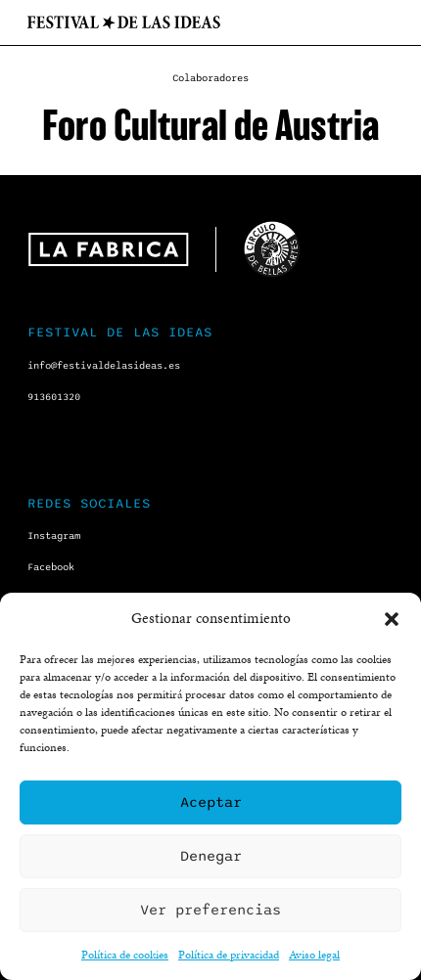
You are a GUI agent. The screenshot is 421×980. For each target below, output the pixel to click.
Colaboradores (210, 78)
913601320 (54, 397)
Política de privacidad (229, 954)
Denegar (211, 856)
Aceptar (211, 802)
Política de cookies (125, 954)
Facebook (51, 567)
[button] (392, 619)
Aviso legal (314, 954)
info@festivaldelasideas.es (104, 366)
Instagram (54, 536)
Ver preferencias (210, 910)
